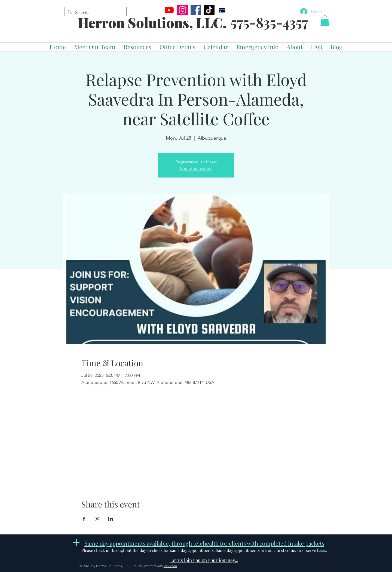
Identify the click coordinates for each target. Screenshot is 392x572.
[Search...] (95, 12)
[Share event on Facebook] (84, 519)
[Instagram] (183, 10)
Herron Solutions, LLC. (152, 22)
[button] (325, 21)
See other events (196, 168)
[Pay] (222, 10)
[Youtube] (169, 10)
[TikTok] (209, 10)
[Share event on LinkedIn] (111, 519)
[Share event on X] (97, 519)
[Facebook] (196, 10)
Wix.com (170, 566)
